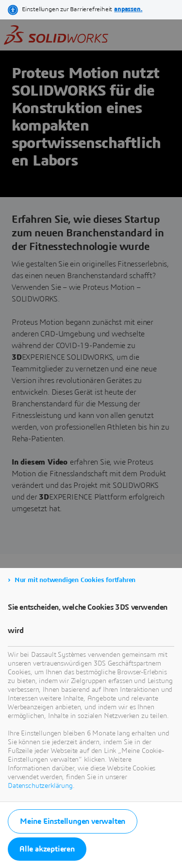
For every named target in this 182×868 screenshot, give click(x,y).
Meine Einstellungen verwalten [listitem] (73, 821)
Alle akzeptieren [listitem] (47, 849)
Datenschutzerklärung (40, 786)
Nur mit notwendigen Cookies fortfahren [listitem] (75, 580)
